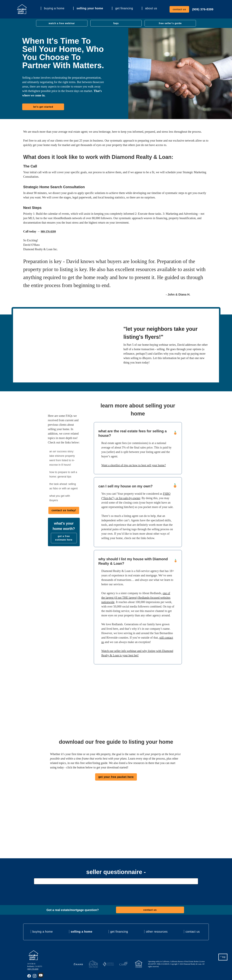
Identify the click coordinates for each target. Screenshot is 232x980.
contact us (179, 9)
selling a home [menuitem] (82, 932)
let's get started (43, 107)
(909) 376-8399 (203, 9)
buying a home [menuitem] (43, 932)
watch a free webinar (62, 23)
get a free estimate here (64, 538)
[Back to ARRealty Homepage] (34, 955)
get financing (124, 8)
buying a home (54, 8)
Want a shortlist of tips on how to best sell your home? (134, 465)
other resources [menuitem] (157, 932)
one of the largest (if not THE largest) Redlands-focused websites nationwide (136, 598)
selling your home (90, 8)
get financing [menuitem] (119, 932)
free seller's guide (170, 23)
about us (151, 8)
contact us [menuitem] (193, 932)
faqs (116, 23)
